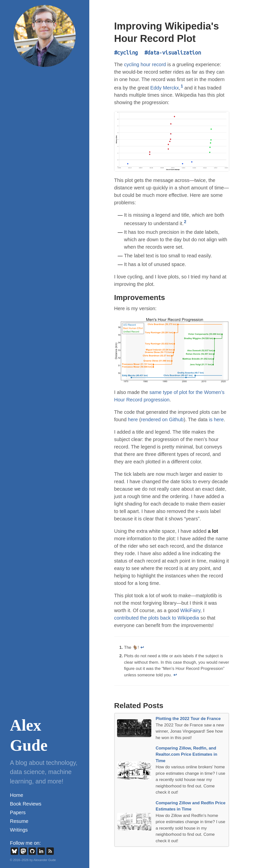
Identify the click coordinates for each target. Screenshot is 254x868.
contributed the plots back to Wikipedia (157, 618)
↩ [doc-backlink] (142, 647)
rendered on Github (162, 419)
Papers (18, 812)
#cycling (126, 53)
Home (16, 795)
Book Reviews (26, 804)
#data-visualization (173, 53)
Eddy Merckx (165, 88)
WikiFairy (190, 610)
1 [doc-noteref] (182, 86)
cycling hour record (145, 64)
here (133, 419)
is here (216, 419)
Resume (19, 821)
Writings (19, 830)
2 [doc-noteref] (185, 222)
